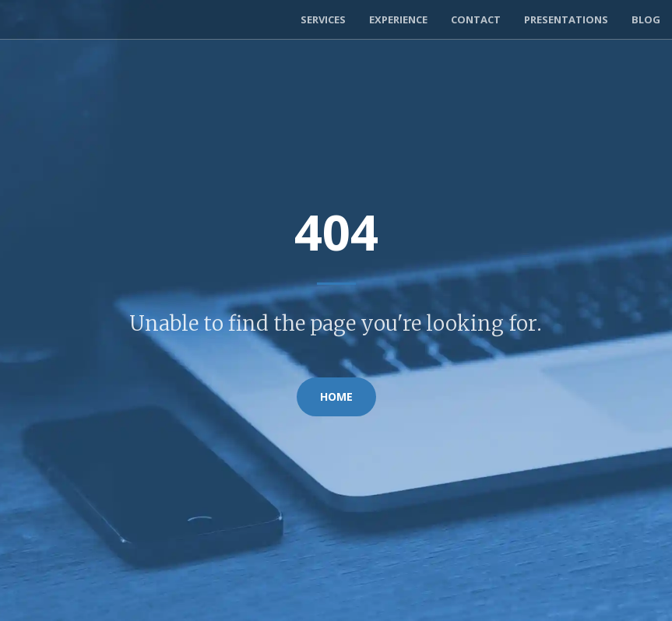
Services (323, 19)
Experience (398, 19)
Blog (646, 19)
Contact (476, 19)
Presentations (566, 19)
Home (336, 396)
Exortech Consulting (88, 19)
